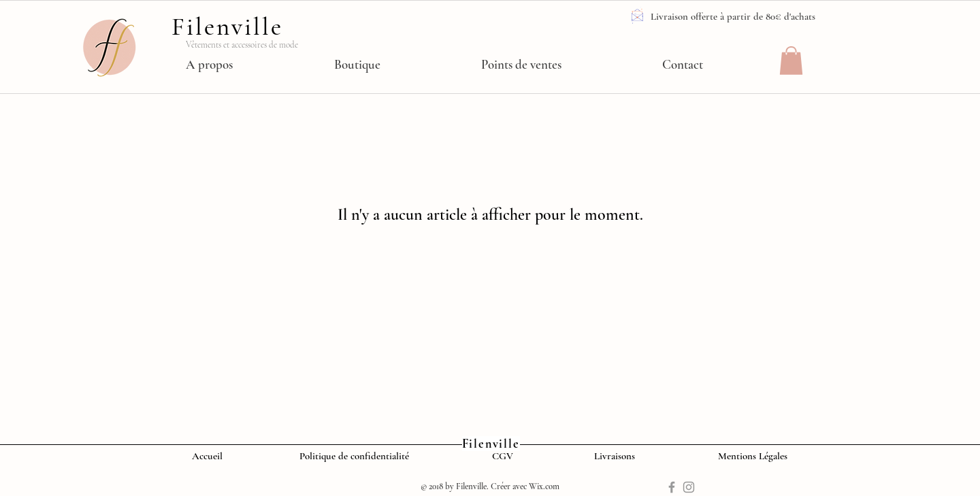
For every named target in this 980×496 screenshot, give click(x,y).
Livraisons (616, 456)
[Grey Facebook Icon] (672, 487)
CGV (503, 456)
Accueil (210, 456)
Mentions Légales (755, 456)
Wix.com (544, 486)
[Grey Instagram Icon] (689, 487)
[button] (791, 61)
